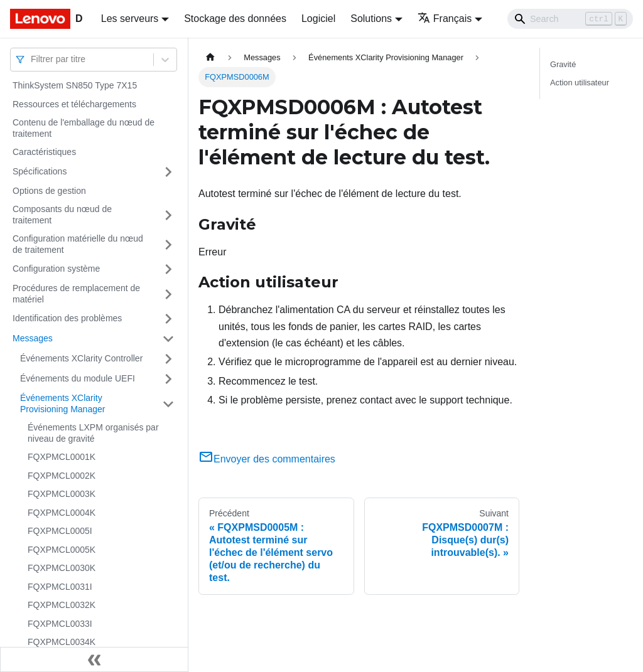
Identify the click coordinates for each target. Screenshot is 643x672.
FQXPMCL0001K (62, 457)
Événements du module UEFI (78, 378)
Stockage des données (235, 19)
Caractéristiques (44, 152)
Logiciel (318, 19)
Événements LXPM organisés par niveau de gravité (93, 433)
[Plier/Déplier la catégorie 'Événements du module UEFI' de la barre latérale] (168, 379)
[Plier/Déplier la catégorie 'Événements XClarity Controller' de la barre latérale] (168, 359)
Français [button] (445, 19)
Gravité (563, 64)
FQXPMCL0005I (60, 531)
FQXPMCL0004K (62, 513)
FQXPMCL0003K (62, 494)
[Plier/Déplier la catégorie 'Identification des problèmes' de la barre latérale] (168, 319)
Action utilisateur (580, 83)
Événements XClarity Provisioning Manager (62, 403)
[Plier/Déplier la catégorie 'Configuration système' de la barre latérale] (168, 269)
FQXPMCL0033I (60, 624)
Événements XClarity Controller (81, 358)
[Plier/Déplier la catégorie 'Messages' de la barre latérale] (168, 339)
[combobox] (32, 59)
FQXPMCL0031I (60, 587)
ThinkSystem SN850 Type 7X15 (75, 85)
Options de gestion (49, 191)
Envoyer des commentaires (267, 459)
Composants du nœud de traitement (62, 215)
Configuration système (56, 269)
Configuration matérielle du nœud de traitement (78, 244)
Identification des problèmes (67, 318)
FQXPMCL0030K (62, 568)
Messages (33, 338)
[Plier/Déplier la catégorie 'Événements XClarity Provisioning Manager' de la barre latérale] (168, 404)
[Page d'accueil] (210, 57)
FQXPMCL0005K (62, 550)
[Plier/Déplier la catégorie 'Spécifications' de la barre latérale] (168, 172)
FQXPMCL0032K (62, 605)
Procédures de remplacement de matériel (76, 294)
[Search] (570, 19)
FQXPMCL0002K (62, 476)
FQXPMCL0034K (62, 642)
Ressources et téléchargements (74, 104)
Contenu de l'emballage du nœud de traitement (84, 128)
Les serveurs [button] (130, 19)
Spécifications (40, 171)
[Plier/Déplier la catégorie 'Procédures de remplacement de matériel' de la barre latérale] (168, 294)
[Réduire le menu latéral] (94, 659)
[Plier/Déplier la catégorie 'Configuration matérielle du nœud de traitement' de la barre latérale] (168, 244)
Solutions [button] (371, 19)
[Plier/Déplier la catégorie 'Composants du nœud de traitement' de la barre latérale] (168, 215)
